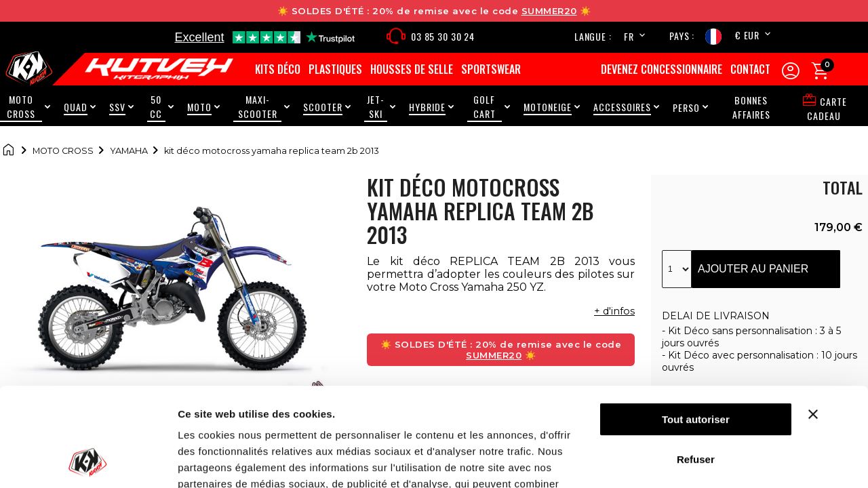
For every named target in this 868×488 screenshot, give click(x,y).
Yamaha (129, 151)
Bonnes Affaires (751, 107)
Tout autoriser (696, 327)
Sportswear (491, 69)
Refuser (696, 366)
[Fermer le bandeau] (830, 322)
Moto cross (63, 151)
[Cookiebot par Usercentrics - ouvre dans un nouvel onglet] (88, 462)
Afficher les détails (223, 461)
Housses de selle (412, 69)
